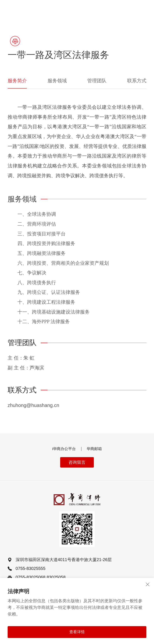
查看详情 (77, 632)
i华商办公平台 (63, 449)
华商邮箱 (95, 449)
